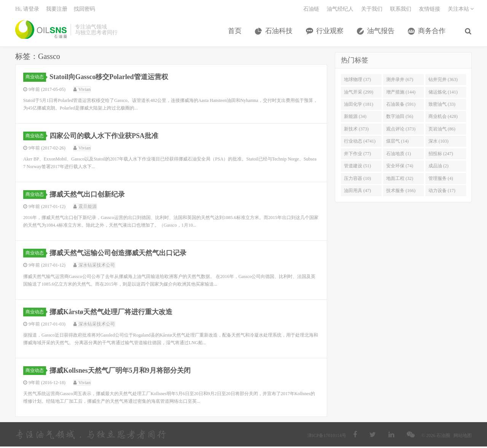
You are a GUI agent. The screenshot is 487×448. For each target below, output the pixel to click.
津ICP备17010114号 (327, 437)
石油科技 (279, 32)
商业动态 (36, 78)
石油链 (311, 10)
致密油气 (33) (442, 106)
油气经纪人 (340, 10)
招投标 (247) (441, 155)
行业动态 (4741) (360, 143)
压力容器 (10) (357, 180)
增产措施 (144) (401, 93)
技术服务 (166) (401, 192)
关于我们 (372, 10)
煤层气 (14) (397, 143)
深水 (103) (438, 143)
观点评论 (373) (401, 130)
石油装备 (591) (401, 106)
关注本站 (461, 10)
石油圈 (41, 30)
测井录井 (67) (400, 81)
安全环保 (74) (400, 167)
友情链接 (430, 10)
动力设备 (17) (442, 192)
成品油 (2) (438, 167)
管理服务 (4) (441, 180)
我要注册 (57, 10)
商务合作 (432, 32)
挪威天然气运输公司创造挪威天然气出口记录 (118, 254)
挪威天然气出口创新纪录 (88, 196)
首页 (235, 32)
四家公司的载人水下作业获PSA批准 (104, 137)
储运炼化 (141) (443, 93)
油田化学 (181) (359, 106)
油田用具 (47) (357, 192)
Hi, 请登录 (27, 10)
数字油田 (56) (400, 118)
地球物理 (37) (357, 81)
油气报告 (381, 32)
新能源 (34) (355, 118)
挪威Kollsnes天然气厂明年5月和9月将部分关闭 (120, 372)
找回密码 (84, 10)
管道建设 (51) (357, 167)
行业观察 (330, 32)
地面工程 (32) (400, 180)
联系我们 (401, 10)
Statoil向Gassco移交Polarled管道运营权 (109, 78)
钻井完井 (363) (443, 81)
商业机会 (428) (443, 118)
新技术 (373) (356, 130)
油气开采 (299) (359, 93)
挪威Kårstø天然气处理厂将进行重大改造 (111, 313)
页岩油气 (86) (442, 130)
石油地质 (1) (399, 155)
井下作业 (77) (357, 155)
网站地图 (463, 437)
